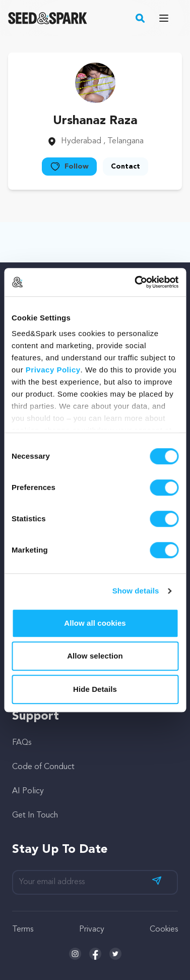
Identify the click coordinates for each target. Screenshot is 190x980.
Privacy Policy (53, 370)
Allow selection (95, 656)
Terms (23, 930)
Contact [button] (125, 167)
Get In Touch (35, 815)
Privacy (92, 930)
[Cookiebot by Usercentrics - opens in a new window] (136, 282)
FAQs (22, 743)
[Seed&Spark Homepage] (48, 18)
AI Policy (28, 791)
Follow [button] (69, 167)
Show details (136, 591)
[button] (140, 18)
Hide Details (95, 689)
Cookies (164, 930)
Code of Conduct (43, 767)
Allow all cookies (95, 623)
